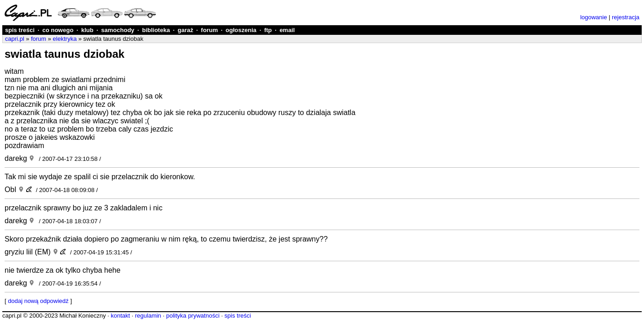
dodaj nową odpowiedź (38, 301)
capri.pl (15, 39)
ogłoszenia (241, 30)
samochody (118, 30)
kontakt (120, 316)
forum (209, 30)
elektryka (65, 39)
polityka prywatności (193, 316)
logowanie (594, 17)
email (287, 30)
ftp (268, 30)
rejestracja (626, 17)
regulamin (148, 316)
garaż (185, 30)
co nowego (58, 30)
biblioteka (156, 30)
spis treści (20, 30)
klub (87, 30)
